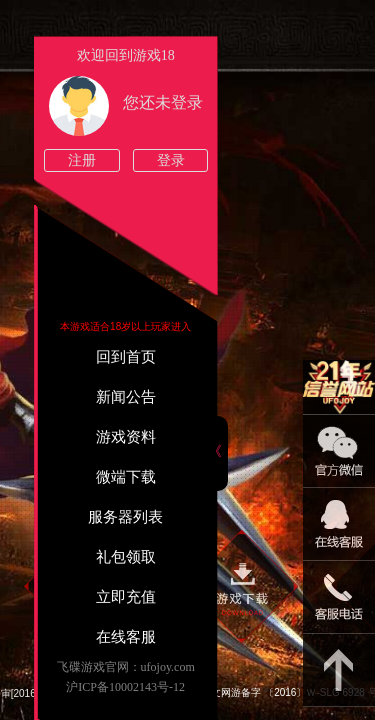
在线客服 (126, 637)
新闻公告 (126, 397)
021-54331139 (339, 597)
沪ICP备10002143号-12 (125, 687)
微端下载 (126, 477)
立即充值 (126, 597)
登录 (171, 160)
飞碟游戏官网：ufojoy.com (126, 667)
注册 (82, 160)
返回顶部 (339, 670)
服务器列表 (125, 517)
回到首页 (126, 357)
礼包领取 (126, 557)
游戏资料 (126, 437)
